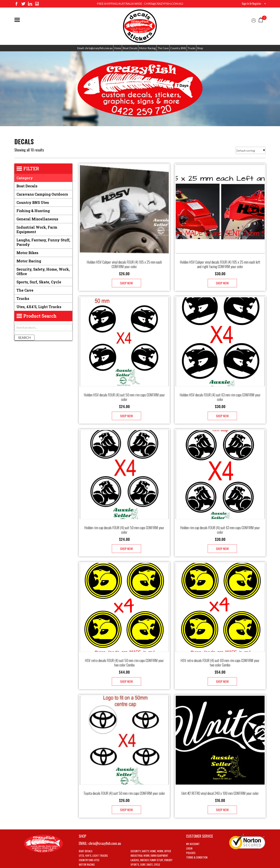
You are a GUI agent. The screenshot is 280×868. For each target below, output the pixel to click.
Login (189, 830)
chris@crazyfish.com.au (105, 825)
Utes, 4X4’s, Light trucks (93, 837)
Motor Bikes (27, 253)
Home (118, 48)
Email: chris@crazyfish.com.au (95, 48)
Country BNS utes (33, 202)
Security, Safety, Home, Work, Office (43, 271)
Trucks (192, 48)
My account (193, 826)
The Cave (163, 48)
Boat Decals (130, 48)
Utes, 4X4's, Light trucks (39, 307)
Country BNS (178, 48)
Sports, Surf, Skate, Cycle (39, 282)
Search (24, 338)
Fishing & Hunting (33, 211)
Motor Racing (147, 48)
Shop (200, 48)
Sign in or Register (250, 4)
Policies (191, 835)
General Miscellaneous (37, 219)
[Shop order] (251, 150)
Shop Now (124, 279)
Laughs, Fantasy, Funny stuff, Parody (43, 242)
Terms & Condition (197, 839)
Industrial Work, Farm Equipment (37, 229)
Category (25, 178)
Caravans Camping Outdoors (42, 194)
